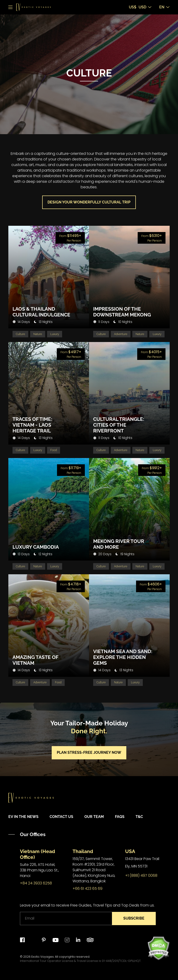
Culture (20, 334)
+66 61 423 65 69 (87, 889)
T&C (139, 817)
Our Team (94, 817)
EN (164, 7)
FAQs (120, 817)
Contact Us (61, 817)
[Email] (66, 918)
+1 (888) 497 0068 (141, 875)
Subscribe (134, 919)
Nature (38, 334)
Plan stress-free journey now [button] (89, 753)
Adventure (121, 334)
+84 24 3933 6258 (36, 883)
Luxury (55, 334)
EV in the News (23, 817)
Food (54, 450)
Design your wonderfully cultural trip (89, 202)
